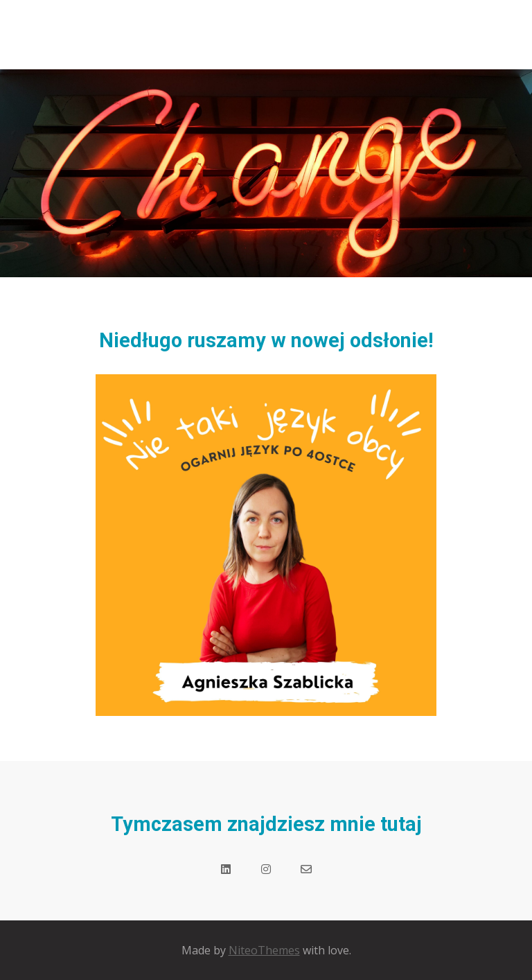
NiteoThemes (264, 950)
